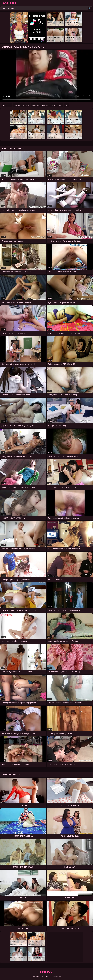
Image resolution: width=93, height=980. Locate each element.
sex (4, 105)
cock (53, 105)
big (66, 105)
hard (60, 105)
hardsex (46, 105)
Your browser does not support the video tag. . (46, 76)
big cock (26, 105)
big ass (17, 105)
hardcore (36, 105)
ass (10, 105)
